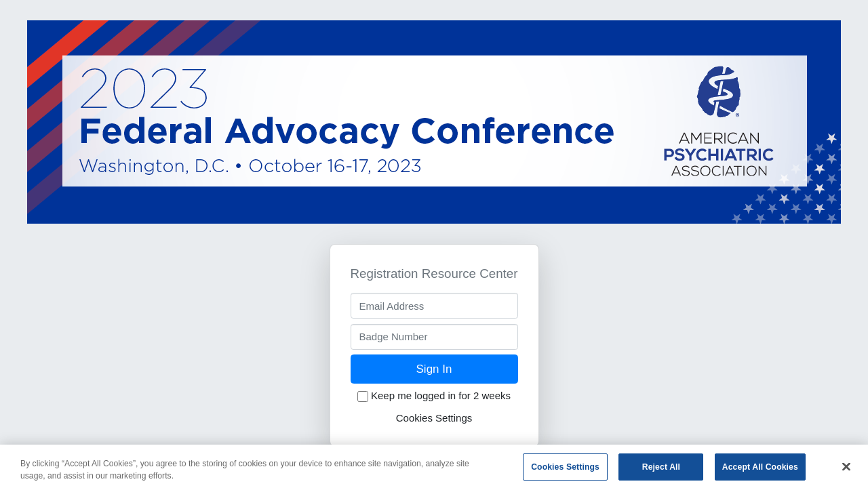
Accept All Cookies (760, 470)
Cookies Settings (434, 418)
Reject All (661, 470)
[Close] (846, 470)
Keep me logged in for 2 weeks (434, 396)
